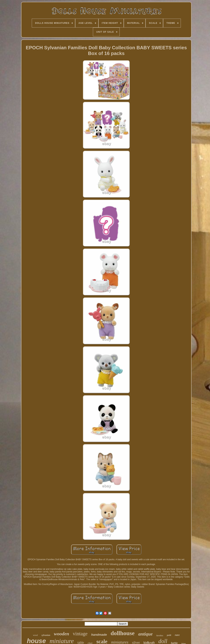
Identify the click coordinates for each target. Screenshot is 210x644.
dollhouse (123, 633)
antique (146, 634)
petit (169, 635)
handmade (99, 635)
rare (177, 635)
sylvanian (46, 635)
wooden (62, 634)
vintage (80, 634)
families (160, 636)
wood (35, 635)
